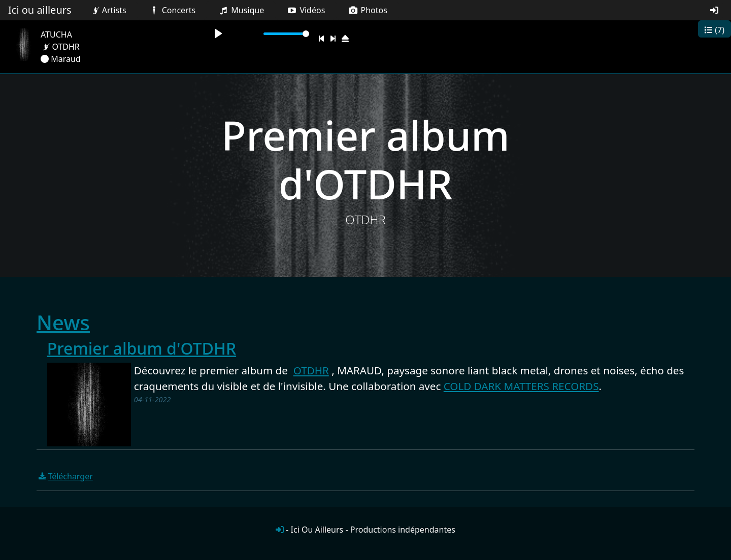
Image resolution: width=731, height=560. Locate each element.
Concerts (172, 10)
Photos (367, 10)
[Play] (218, 33)
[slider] (286, 34)
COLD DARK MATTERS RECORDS (521, 386)
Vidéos (306, 10)
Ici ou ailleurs (40, 10)
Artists (108, 10)
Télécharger (65, 476)
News (63, 322)
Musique (241, 10)
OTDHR (311, 370)
